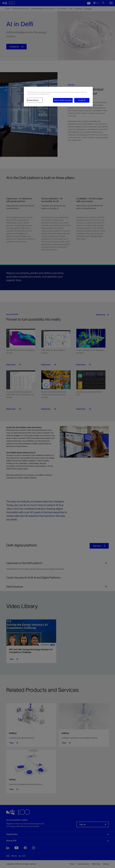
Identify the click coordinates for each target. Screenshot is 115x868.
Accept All (82, 100)
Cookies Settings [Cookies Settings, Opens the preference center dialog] (33, 100)
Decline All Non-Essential (63, 100)
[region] (58, 97)
